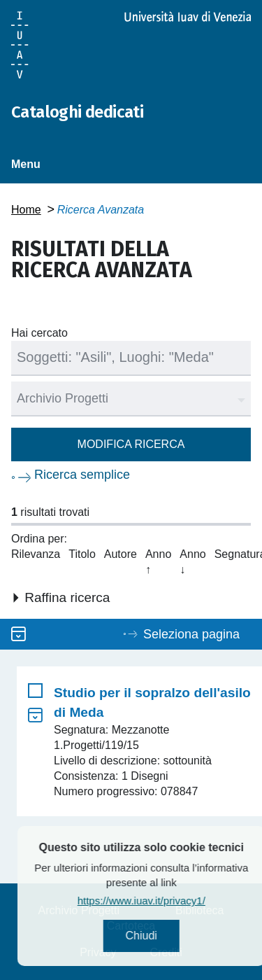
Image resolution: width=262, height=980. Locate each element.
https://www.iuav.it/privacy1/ (158, 901)
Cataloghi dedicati (77, 112)
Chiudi (158, 936)
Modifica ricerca (131, 444)
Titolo (82, 554)
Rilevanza (36, 554)
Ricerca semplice (82, 475)
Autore (121, 554)
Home (26, 210)
